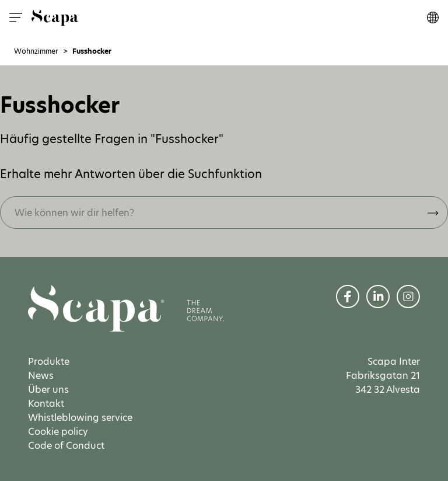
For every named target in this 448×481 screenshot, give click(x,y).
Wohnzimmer (36, 51)
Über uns (48, 390)
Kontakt (46, 404)
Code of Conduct (66, 446)
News (41, 376)
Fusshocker (92, 51)
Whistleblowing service (80, 418)
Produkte (49, 362)
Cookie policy (58, 432)
